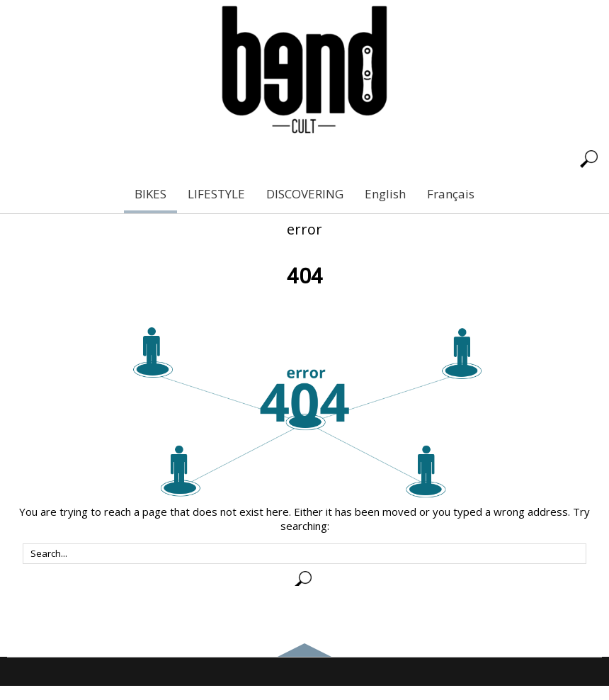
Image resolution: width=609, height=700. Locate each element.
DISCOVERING (305, 194)
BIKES (150, 194)
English (385, 194)
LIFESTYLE (216, 194)
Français (451, 194)
